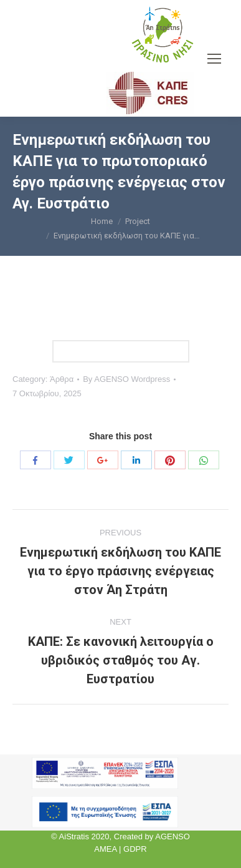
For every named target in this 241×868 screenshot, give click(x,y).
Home (102, 221)
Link (121, 351)
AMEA (105, 849)
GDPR (135, 849)
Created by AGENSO (152, 836)
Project (138, 221)
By (126, 379)
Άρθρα (62, 379)
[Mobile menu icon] (214, 59)
